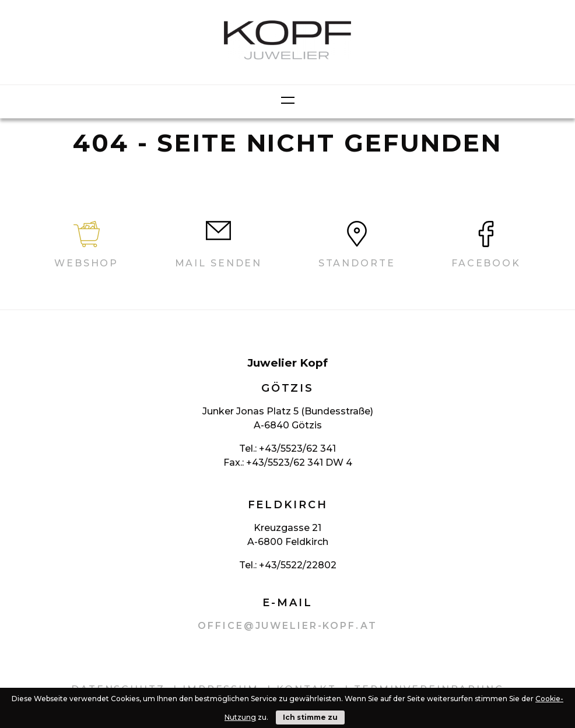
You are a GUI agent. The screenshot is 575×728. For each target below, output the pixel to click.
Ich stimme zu (310, 717)
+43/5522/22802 (298, 565)
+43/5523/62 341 (297, 449)
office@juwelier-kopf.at (287, 626)
